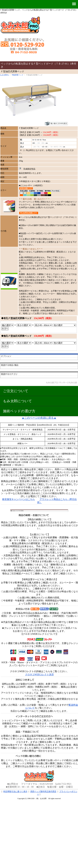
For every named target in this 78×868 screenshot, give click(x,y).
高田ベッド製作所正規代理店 (43, 791)
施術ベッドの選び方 (19, 411)
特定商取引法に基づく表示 (15, 791)
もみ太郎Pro (4, 75)
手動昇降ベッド (17, 75)
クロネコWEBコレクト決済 (39, 675)
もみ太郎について (17, 401)
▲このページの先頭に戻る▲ (39, 418)
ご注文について (16, 391)
